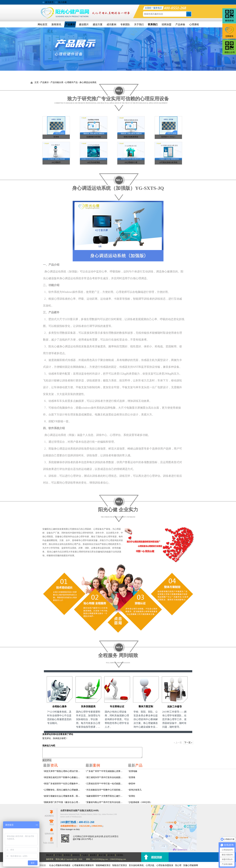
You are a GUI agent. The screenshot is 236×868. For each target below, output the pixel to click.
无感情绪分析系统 (94, 137)
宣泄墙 (56, 137)
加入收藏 (62, 2)
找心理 (178, 865)
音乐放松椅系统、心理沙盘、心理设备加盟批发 (151, 865)
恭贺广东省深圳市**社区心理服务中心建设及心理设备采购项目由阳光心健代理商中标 (63, 784)
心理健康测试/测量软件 (83, 865)
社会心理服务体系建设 (60, 865)
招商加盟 (167, 24)
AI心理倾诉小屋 (131, 162)
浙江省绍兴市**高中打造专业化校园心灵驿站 (105, 777)
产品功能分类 (57, 82)
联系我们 (153, 24)
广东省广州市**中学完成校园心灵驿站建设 (105, 771)
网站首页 (43, 24)
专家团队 (125, 24)
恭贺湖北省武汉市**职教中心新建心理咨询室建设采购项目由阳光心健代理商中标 (63, 777)
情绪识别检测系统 (131, 137)
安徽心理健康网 (191, 865)
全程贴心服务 (59, 706)
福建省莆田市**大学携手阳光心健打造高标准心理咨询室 (105, 796)
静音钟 (132, 784)
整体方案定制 (146, 706)
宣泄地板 (133, 771)
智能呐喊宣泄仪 (103, 865)
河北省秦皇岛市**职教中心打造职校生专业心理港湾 (105, 790)
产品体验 (180, 24)
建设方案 (98, 24)
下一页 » (188, 743)
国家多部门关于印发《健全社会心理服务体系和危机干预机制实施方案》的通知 (63, 802)
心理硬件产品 (71, 82)
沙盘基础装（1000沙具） (140, 802)
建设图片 (84, 24)
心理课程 (194, 24)
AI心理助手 (56, 162)
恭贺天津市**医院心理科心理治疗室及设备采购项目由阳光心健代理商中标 (63, 771)
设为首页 (49, 2)
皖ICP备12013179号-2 (83, 839)
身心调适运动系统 (88, 82)
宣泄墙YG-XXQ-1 (168, 137)
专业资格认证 (117, 706)
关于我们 (139, 24)
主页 (36, 82)
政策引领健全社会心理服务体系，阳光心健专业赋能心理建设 (63, 796)
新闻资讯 (56, 24)
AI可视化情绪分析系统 (168, 162)
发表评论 (47, 734)
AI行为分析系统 (93, 162)
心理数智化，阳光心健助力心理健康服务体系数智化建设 (63, 790)
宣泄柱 (132, 796)
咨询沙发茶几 (135, 790)
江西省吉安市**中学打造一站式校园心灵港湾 (105, 784)
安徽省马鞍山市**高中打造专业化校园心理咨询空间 (105, 802)
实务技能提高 (88, 706)
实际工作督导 (175, 707)
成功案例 (111, 24)
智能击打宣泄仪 (120, 865)
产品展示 (70, 24)
